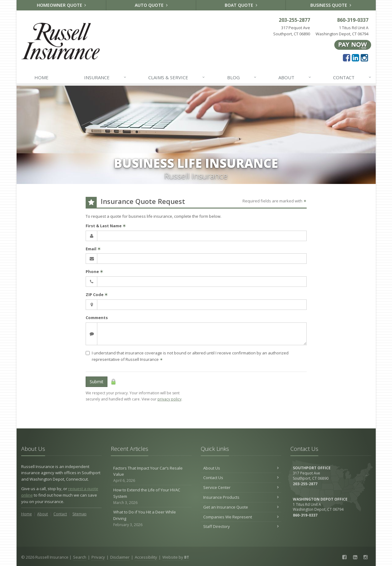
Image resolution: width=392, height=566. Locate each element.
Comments (97, 318)
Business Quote (331, 5)
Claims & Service (177, 77)
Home (41, 77)
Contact (352, 77)
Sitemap (80, 514)
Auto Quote (151, 5)
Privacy (98, 557)
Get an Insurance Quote (241, 507)
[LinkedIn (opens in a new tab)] (355, 57)
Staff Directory (241, 526)
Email (93, 249)
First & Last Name (106, 226)
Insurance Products (241, 497)
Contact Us (241, 478)
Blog (242, 77)
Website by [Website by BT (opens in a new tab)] (176, 557)
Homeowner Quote (62, 5)
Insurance (105, 77)
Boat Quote (241, 5)
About (295, 77)
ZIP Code (97, 295)
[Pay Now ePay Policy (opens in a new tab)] (353, 45)
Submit (97, 382)
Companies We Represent (241, 517)
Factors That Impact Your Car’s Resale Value (151, 474)
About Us (241, 468)
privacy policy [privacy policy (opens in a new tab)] (169, 399)
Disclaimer (120, 557)
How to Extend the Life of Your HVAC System (151, 496)
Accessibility (146, 557)
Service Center (241, 487)
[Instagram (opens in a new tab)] (364, 57)
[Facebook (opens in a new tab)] (347, 57)
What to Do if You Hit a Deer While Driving (151, 518)
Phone (94, 271)
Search (80, 557)
